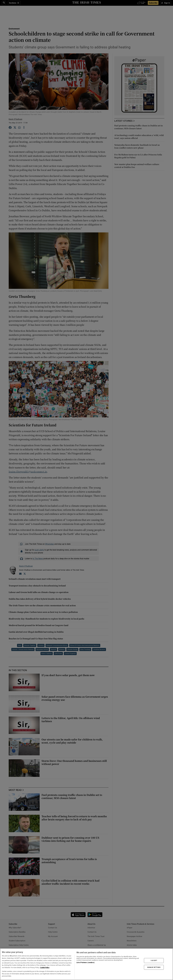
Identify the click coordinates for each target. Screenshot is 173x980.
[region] (86, 964)
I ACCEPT (154, 961)
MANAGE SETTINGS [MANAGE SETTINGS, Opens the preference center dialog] (154, 967)
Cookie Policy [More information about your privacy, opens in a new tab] (45, 968)
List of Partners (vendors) (85, 962)
